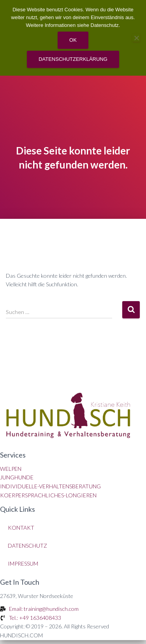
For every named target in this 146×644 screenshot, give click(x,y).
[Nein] (136, 38)
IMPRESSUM (23, 563)
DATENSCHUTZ (27, 546)
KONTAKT (21, 528)
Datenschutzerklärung (73, 59)
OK (73, 40)
